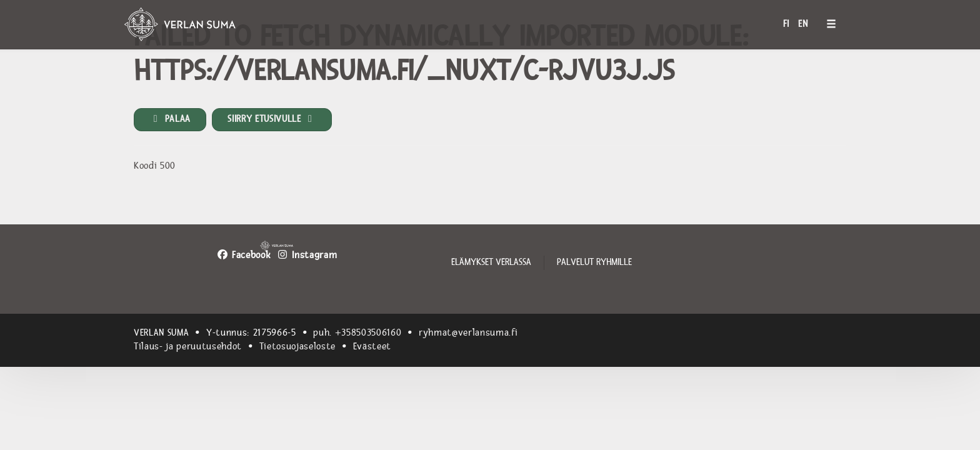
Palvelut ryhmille (594, 262)
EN (803, 24)
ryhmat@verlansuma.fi (468, 333)
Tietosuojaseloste (297, 347)
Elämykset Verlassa (491, 262)
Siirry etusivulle (272, 119)
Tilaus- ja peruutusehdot (188, 347)
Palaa (170, 119)
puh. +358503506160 (357, 333)
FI (786, 24)
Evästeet (372, 347)
